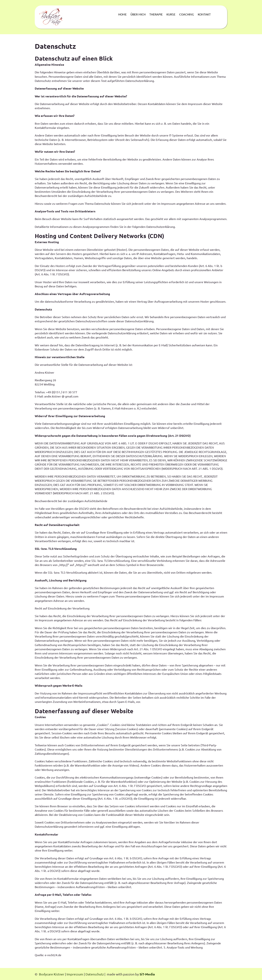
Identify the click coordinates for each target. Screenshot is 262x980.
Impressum (75, 974)
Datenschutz (95, 974)
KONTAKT (204, 14)
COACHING (187, 14)
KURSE (171, 14)
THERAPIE (156, 14)
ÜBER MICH (138, 14)
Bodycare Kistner (52, 974)
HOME (122, 14)
